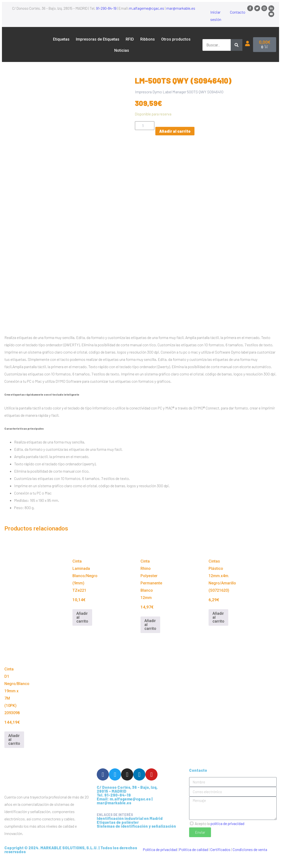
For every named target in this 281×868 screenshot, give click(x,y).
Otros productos (176, 39)
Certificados (220, 859)
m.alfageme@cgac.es (147, 8)
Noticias (122, 50)
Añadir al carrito (175, 131)
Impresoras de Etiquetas (98, 39)
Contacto (238, 12)
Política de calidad (194, 859)
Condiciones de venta (250, 859)
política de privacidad (227, 833)
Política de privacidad (160, 859)
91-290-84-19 (106, 8)
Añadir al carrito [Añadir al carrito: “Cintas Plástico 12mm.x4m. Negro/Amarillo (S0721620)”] (218, 628)
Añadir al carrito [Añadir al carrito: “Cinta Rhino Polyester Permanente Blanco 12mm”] (150, 635)
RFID (130, 39)
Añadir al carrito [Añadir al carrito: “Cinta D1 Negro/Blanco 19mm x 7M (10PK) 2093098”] (14, 750)
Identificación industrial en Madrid (130, 828)
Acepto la (220, 833)
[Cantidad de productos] (145, 126)
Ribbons (148, 39)
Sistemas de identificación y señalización (136, 836)
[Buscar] (237, 45)
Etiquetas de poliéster (118, 832)
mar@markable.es (181, 8)
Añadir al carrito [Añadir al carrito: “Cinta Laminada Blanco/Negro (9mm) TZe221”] (82, 628)
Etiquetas (61, 39)
